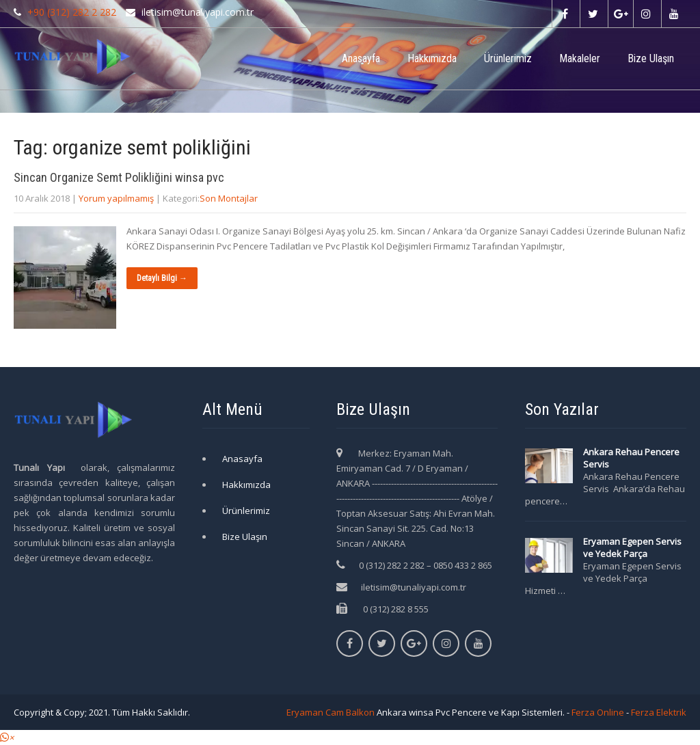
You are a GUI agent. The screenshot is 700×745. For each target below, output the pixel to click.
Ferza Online (598, 712)
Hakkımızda (432, 58)
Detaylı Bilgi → (162, 278)
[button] (7, 737)
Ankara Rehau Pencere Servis (631, 458)
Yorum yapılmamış (116, 198)
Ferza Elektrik (659, 712)
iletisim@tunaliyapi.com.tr (414, 587)
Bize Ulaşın (651, 58)
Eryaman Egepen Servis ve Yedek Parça (632, 547)
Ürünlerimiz (508, 58)
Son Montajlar (229, 198)
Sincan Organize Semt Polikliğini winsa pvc (119, 177)
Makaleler (580, 58)
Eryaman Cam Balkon (331, 712)
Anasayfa (361, 58)
